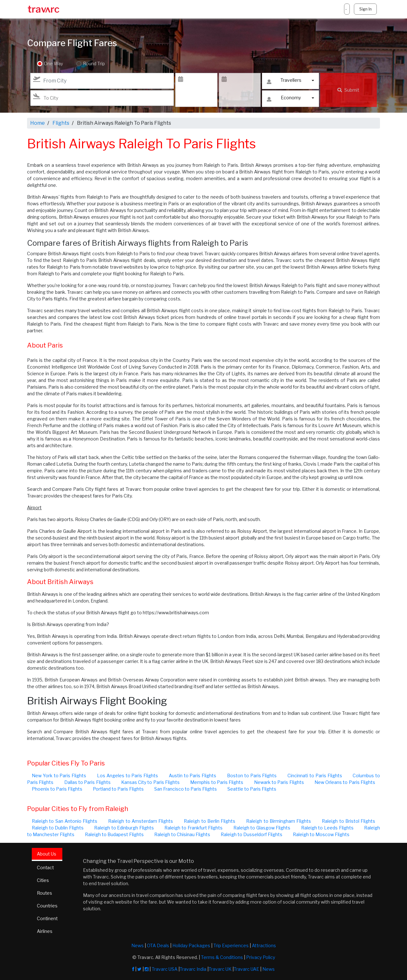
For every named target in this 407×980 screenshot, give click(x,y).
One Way (53, 64)
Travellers (284, 82)
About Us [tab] (47, 854)
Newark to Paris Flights (279, 782)
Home (38, 123)
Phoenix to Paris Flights (57, 789)
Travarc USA (165, 969)
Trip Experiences (231, 945)
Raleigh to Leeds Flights (327, 828)
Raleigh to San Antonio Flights (65, 821)
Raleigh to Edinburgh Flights (124, 828)
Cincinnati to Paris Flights (315, 776)
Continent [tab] (48, 919)
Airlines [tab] (45, 931)
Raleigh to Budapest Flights (114, 834)
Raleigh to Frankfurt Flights (193, 828)
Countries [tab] (47, 906)
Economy (284, 99)
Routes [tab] (45, 893)
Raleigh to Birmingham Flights (279, 821)
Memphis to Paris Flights (217, 782)
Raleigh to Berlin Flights (210, 821)
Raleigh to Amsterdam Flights (141, 821)
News (138, 945)
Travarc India (193, 969)
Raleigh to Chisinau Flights (182, 834)
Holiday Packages (191, 945)
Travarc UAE (246, 969)
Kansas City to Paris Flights (150, 782)
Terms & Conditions (222, 957)
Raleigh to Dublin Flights (58, 828)
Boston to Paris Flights (252, 776)
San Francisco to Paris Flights (186, 789)
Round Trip (93, 64)
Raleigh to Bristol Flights (348, 821)
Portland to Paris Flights (118, 789)
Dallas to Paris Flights (87, 782)
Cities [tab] (43, 881)
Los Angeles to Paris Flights (128, 776)
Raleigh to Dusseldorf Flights (252, 834)
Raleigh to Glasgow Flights (262, 828)
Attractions (264, 945)
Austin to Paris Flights (193, 776)
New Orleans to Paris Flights (345, 782)
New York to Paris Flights (59, 776)
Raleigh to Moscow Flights (321, 834)
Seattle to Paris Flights (252, 789)
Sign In (365, 9)
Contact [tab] (46, 868)
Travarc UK (220, 969)
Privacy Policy (261, 957)
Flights (61, 123)
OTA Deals (158, 945)
